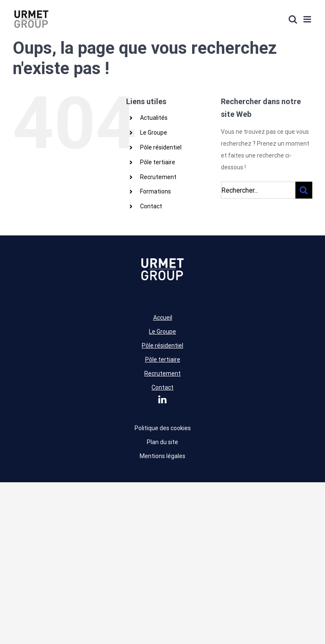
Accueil (163, 318)
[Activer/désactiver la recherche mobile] (293, 19)
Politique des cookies (163, 428)
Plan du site (162, 442)
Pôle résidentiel (161, 147)
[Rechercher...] (258, 190)
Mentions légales (162, 456)
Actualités (154, 118)
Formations (156, 191)
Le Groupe (154, 133)
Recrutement (158, 177)
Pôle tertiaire (158, 162)
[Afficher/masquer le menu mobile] (308, 19)
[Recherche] (304, 190)
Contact (151, 206)
